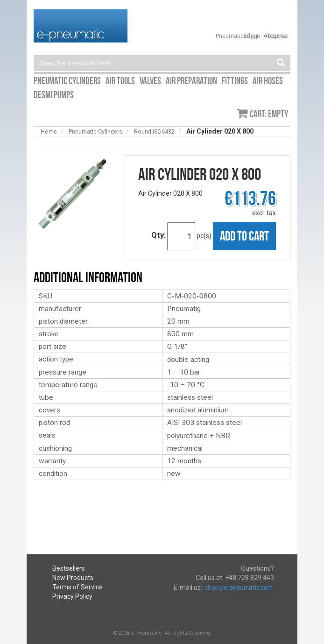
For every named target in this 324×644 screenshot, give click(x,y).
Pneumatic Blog (236, 36)
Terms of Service (77, 587)
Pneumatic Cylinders (95, 131)
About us (276, 36)
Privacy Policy (72, 596)
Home (49, 131)
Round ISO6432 (154, 131)
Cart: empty (269, 114)
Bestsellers (69, 568)
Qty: (158, 235)
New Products (73, 578)
